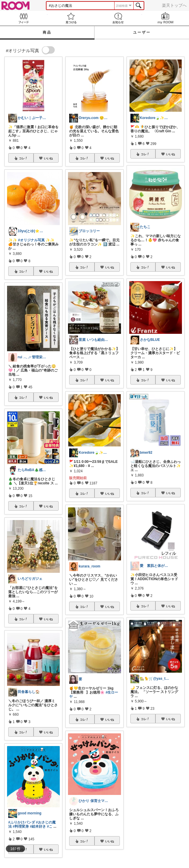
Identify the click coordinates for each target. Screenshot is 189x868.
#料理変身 (21, 826)
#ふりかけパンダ (22, 822)
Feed (24, 18)
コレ (23, 158)
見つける (71, 18)
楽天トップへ (174, 5)
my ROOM (166, 18)
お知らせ (118, 18)
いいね (48, 158)
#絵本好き (38, 826)
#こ (50, 826)
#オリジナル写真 (31, 240)
